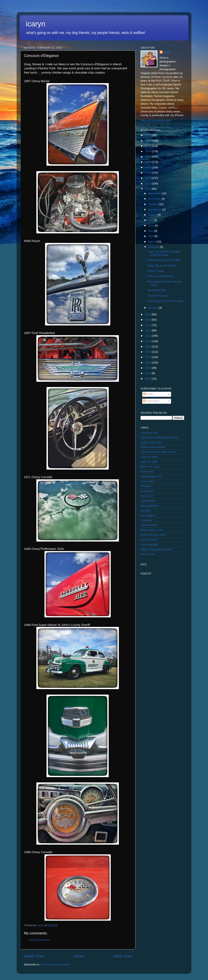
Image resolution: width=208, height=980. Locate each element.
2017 (148, 183)
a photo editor (149, 540)
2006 (148, 363)
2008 (148, 352)
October (153, 204)
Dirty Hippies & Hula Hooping (165, 301)
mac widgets (148, 515)
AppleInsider (148, 501)
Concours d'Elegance (160, 276)
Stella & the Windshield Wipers (159, 438)
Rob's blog (147, 472)
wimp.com (147, 496)
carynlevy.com (149, 433)
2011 (148, 336)
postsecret (147, 491)
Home (78, 956)
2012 (148, 330)
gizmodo (146, 511)
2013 (148, 325)
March (152, 242)
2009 (148, 346)
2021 (148, 162)
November (155, 199)
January (153, 308)
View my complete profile (156, 120)
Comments (151, 401)
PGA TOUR (148, 554)
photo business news (153, 535)
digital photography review (157, 549)
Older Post (122, 956)
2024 (148, 146)
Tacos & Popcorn (158, 296)
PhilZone (146, 486)
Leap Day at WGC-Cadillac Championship (164, 253)
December (155, 193)
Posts (148, 394)
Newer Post (34, 956)
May (151, 231)
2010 (148, 341)
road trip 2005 (149, 457)
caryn (167, 52)
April (151, 236)
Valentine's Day (157, 290)
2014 (148, 320)
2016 (148, 189)
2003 (148, 379)
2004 (148, 373)
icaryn (36, 24)
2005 (148, 368)
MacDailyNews (150, 506)
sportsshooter (149, 525)
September (155, 209)
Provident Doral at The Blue (164, 260)
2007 (148, 357)
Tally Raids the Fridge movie (158, 452)
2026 (148, 135)
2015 (148, 314)
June (151, 226)
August (153, 215)
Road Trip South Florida (162, 266)
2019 (148, 173)
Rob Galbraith (149, 544)
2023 (148, 151)
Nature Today (156, 271)
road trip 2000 (149, 462)
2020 (148, 167)
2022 (148, 157)
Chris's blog (148, 481)
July (151, 220)
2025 (148, 141)
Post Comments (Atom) (55, 964)
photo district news (152, 530)
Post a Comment (39, 940)
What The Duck (150, 467)
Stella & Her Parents (153, 447)
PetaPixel (146, 520)
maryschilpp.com (151, 476)
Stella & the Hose (151, 442)
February (154, 247)
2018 (148, 178)
